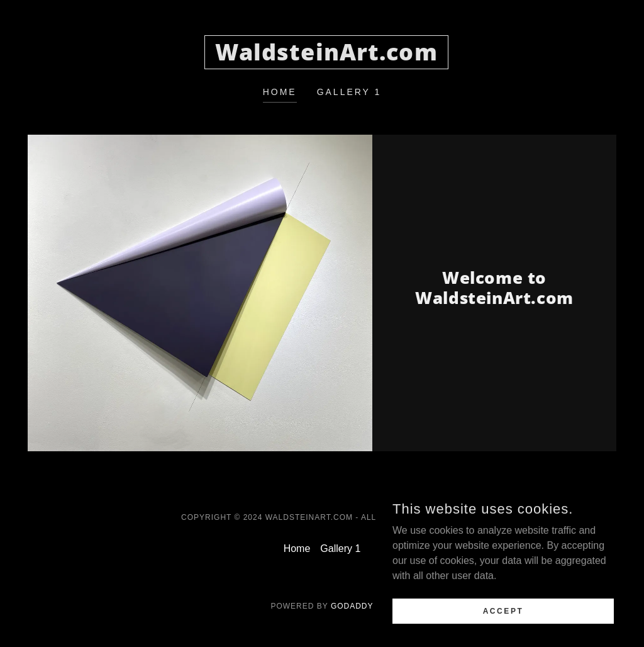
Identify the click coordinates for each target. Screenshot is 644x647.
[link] (326, 57)
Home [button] (297, 549)
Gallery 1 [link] (349, 92)
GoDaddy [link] (352, 606)
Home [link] (280, 92)
